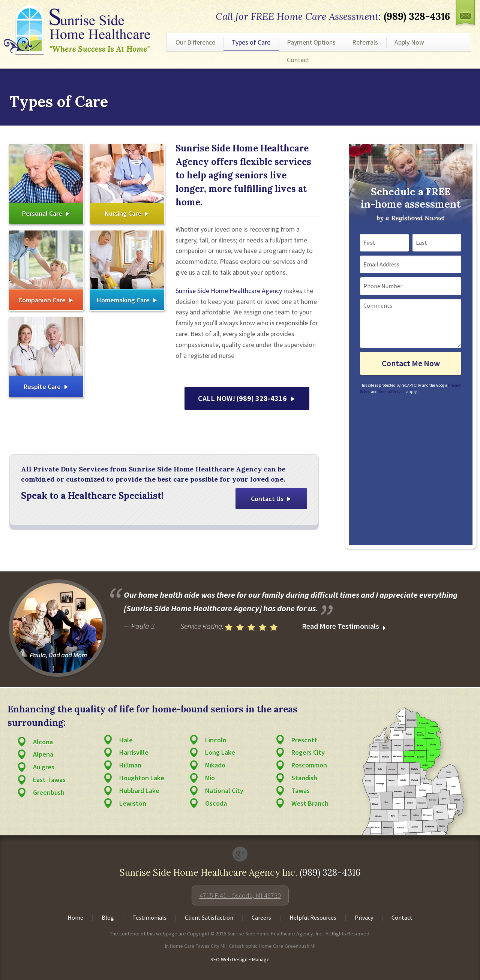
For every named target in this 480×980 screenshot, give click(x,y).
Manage (261, 959)
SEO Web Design (229, 959)
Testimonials (149, 917)
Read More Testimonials (345, 627)
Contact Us (267, 499)
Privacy (364, 917)
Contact (298, 60)
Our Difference (195, 42)
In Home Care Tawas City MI (195, 946)
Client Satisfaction (209, 917)
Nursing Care (123, 213)
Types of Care (251, 42)
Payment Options (311, 42)
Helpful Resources (313, 917)
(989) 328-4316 (417, 16)
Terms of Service (392, 392)
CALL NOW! (242, 398)
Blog (108, 917)
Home (75, 917)
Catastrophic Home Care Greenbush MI (272, 946)
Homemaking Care (123, 300)
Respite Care (42, 387)
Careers (261, 917)
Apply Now (409, 42)
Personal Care (42, 213)
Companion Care (42, 300)
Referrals (365, 42)
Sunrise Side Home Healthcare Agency (229, 291)
